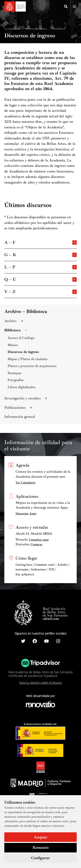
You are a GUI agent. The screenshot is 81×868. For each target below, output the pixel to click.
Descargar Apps (26, 513)
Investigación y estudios (26, 398)
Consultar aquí (39, 540)
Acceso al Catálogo (21, 338)
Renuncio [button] (41, 847)
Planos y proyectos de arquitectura (32, 366)
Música (13, 345)
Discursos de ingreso (23, 352)
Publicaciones (19, 408)
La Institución (12, 29)
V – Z (40, 291)
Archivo (14, 321)
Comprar (37, 544)
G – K (40, 254)
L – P (40, 267)
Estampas (14, 373)
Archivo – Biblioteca (26, 311)
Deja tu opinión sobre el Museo (40, 682)
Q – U (40, 279)
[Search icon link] (66, 7)
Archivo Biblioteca (36, 29)
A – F (40, 242)
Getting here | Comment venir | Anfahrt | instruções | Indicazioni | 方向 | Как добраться (43, 570)
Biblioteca (59, 29)
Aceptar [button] (40, 837)
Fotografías (16, 380)
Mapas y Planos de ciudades (28, 359)
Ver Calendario (25, 483)
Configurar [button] (40, 858)
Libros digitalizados (21, 387)
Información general (20, 417)
